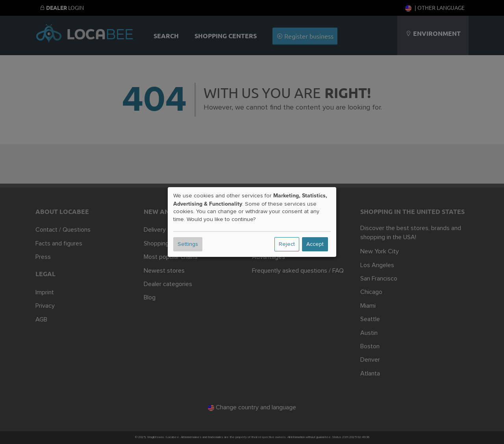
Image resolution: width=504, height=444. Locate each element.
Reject (287, 244)
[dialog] (252, 222)
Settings (188, 244)
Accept (315, 244)
